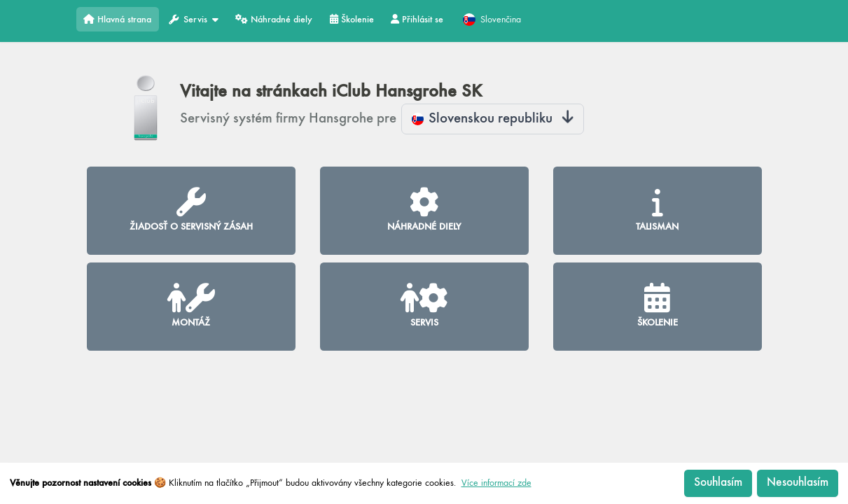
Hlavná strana (117, 19)
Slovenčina (492, 20)
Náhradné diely (274, 19)
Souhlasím (718, 483)
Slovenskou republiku (493, 119)
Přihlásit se (417, 19)
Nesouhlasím (798, 483)
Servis (194, 20)
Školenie (352, 19)
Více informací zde (496, 483)
